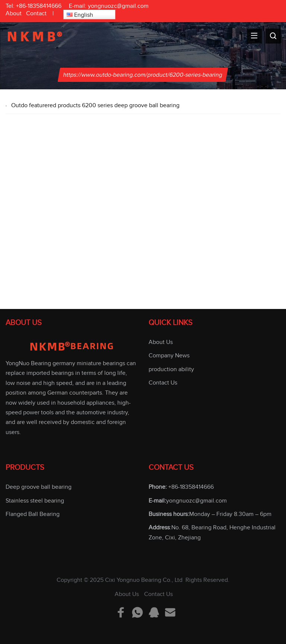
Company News (169, 356)
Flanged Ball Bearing (33, 514)
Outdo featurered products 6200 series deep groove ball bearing (95, 105)
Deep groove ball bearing (39, 487)
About (14, 13)
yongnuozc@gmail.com (118, 6)
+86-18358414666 (39, 6)
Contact (36, 13)
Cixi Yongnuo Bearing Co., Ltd (144, 580)
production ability (171, 369)
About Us (161, 342)
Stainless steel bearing (35, 501)
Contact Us (163, 383)
